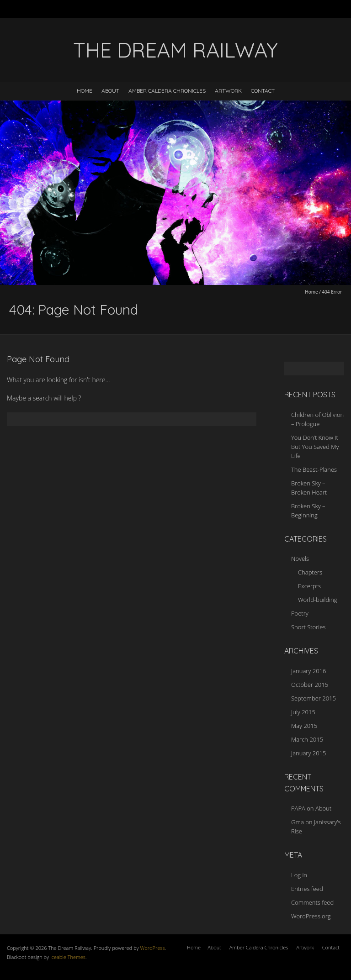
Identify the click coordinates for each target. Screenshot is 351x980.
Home (85, 91)
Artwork (228, 91)
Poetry (300, 613)
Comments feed (312, 902)
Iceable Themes (68, 957)
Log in (299, 875)
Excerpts (309, 586)
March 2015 (307, 739)
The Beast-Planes (314, 469)
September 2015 (314, 698)
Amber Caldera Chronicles (167, 91)
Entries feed (307, 889)
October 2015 (310, 685)
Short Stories (308, 627)
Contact (263, 91)
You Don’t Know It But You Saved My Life (315, 447)
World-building (318, 600)
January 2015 (308, 753)
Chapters (310, 572)
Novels (300, 558)
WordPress (152, 948)
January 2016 (308, 671)
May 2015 (304, 726)
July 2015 (303, 712)
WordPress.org (311, 916)
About (110, 91)
